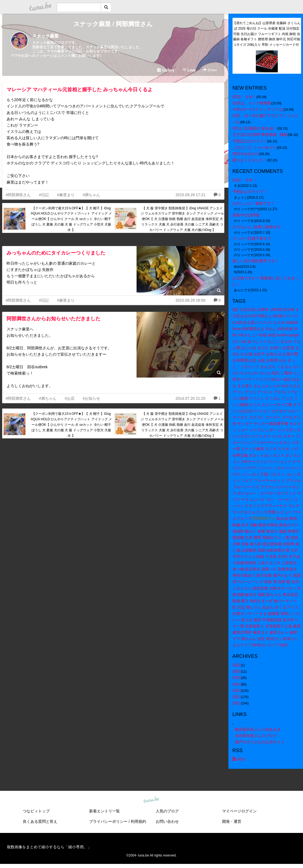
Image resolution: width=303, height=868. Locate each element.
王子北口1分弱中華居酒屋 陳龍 (260, 135)
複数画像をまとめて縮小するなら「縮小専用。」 (49, 847)
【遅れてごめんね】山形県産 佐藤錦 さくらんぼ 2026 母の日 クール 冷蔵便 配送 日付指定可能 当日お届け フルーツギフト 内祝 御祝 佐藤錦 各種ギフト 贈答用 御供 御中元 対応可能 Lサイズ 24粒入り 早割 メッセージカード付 (267, 34)
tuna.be (151, 800)
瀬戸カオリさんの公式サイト (260, 742)
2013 (237, 690)
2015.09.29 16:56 (190, 300)
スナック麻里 (46, 36)
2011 (237, 703)
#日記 (44, 195)
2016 (237, 671)
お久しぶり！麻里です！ (254, 203)
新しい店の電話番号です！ (256, 261)
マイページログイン (239, 811)
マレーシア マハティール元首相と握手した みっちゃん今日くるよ (80, 90)
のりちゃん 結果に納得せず (257, 227)
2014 (237, 684)
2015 (237, 678)
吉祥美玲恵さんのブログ (256, 736)
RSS (239, 759)
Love (189, 70)
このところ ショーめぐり (255, 147)
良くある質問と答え (40, 821)
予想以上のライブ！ (250, 141)
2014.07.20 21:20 (190, 398)
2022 (237, 665)
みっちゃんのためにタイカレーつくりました (56, 253)
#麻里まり (66, 195)
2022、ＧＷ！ (244, 97)
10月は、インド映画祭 (252, 103)
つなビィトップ (36, 811)
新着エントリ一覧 (104, 811)
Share (210, 70)
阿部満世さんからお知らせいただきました (53, 319)
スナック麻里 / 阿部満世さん (113, 24)
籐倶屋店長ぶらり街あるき (258, 729)
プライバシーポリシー (108, 821)
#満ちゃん (92, 195)
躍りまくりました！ (250, 160)
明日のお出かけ (246, 154)
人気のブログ (167, 811)
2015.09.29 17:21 (190, 195)
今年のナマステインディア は (258, 109)
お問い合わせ (167, 821)
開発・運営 (232, 821)
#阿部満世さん (18, 195)
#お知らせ (92, 398)
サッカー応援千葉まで (252, 238)
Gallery (166, 70)
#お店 (70, 398)
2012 (237, 697)
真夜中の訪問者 (246, 215)
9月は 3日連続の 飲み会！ (255, 128)
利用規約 (138, 821)
